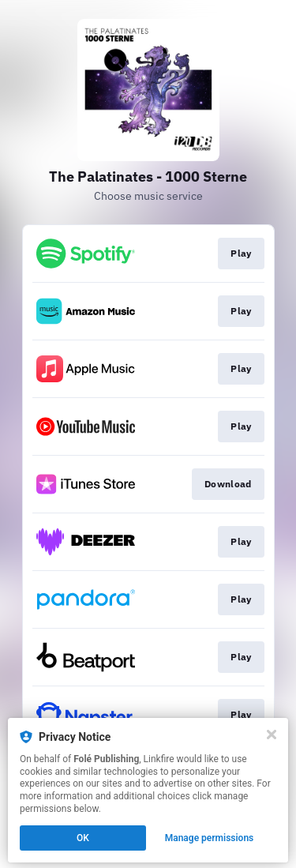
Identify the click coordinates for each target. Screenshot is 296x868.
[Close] (272, 735)
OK (83, 838)
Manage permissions (210, 838)
